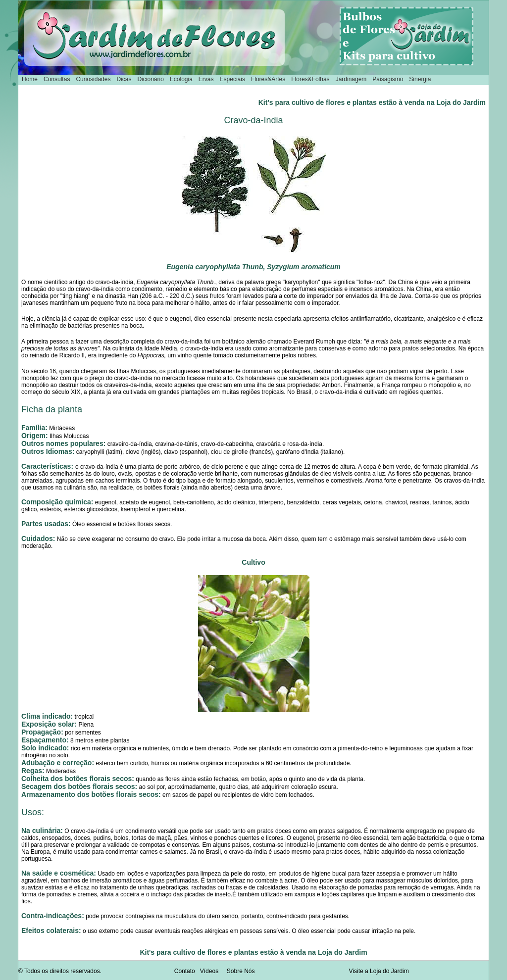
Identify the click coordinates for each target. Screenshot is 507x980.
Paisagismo (388, 79)
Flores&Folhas (310, 79)
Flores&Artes (268, 79)
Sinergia (420, 79)
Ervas (206, 79)
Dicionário (150, 79)
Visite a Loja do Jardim (379, 971)
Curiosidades (93, 79)
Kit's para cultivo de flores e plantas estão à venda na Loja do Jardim (372, 102)
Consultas (57, 79)
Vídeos (209, 971)
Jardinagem (351, 79)
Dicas (124, 79)
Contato (185, 971)
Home (30, 79)
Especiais (232, 79)
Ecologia (181, 79)
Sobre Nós (241, 971)
